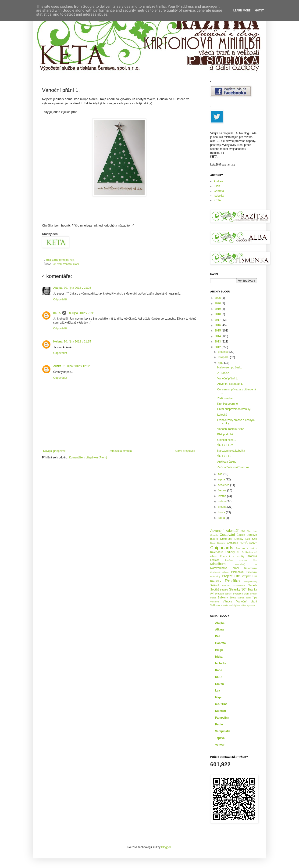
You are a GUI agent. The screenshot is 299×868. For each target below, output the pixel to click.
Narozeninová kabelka (231, 451)
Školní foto (224, 456)
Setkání (215, 585)
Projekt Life (249, 576)
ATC (243, 531)
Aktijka (58, 288)
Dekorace (226, 539)
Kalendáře (217, 552)
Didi (218, 636)
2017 (218, 320)
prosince (224, 352)
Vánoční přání (71, 264)
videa (244, 605)
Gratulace (233, 543)
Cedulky (214, 535)
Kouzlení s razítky (232, 556)
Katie (219, 670)
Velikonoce (216, 605)
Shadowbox (239, 585)
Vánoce (227, 601)
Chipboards (222, 548)
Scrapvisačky (250, 582)
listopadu (224, 357)
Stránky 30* (238, 589)
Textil (248, 598)
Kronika (252, 556)
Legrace (215, 560)
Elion (217, 186)
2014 (218, 336)
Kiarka (219, 684)
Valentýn (215, 602)
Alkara (219, 630)
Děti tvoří (57, 264)
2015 (218, 331)
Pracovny (252, 572)
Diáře (213, 543)
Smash (253, 585)
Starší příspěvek (185, 451)
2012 (218, 347)
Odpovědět (60, 299)
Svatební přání (241, 594)
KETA (57, 313)
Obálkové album (219, 572)
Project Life (231, 576)
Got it (259, 11)
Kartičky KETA (234, 552)
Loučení (229, 560)
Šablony (223, 598)
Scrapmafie (223, 731)
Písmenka (237, 572)
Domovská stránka (120, 451)
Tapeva (220, 738)
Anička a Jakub (227, 462)
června (222, 490)
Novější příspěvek (54, 451)
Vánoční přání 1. (228, 378)
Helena (58, 342)
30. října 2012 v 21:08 (77, 288)
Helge (219, 650)
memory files (248, 560)
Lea (218, 691)
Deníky (239, 539)
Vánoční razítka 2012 (230, 429)
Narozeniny (251, 568)
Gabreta (219, 191)
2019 (218, 309)
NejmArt (221, 711)
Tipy (255, 598)
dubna (222, 501)
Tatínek (241, 598)
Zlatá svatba (225, 398)
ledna (222, 518)
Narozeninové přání (225, 568)
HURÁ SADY (248, 543)
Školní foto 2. (225, 445)
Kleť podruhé (225, 434)
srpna (222, 479)
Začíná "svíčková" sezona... (234, 467)
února (222, 512)
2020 (218, 303)
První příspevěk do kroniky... (235, 409)
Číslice (241, 535)
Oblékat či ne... (227, 440)
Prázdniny (215, 576)
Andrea (218, 181)
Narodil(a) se (246, 564)
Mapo (219, 697)
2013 (218, 342)
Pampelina (222, 718)
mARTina (221, 704)
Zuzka (57, 366)
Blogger (166, 847)
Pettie (219, 724)
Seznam (226, 585)
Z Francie (223, 373)
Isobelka (219, 196)
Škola (233, 598)
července (224, 485)
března (223, 507)
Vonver (220, 745)
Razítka (232, 581)
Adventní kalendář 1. (230, 384)
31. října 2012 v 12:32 (76, 366)
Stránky (224, 590)
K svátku (252, 548)
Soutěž (215, 590)
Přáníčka (216, 581)
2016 (218, 325)
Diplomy (221, 543)
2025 (218, 298)
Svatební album (223, 594)
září (221, 474)
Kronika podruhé (228, 404)
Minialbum (218, 564)
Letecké (222, 415)
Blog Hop (252, 531)
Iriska (219, 657)
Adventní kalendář (224, 531)
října (221, 363)
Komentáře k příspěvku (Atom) (88, 457)
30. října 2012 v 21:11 (81, 313)
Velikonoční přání (232, 605)
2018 (218, 314)
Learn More (242, 11)
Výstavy (251, 605)
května (222, 496)
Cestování (227, 535)
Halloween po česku (230, 367)
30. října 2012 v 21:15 (77, 342)
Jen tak (240, 548)
